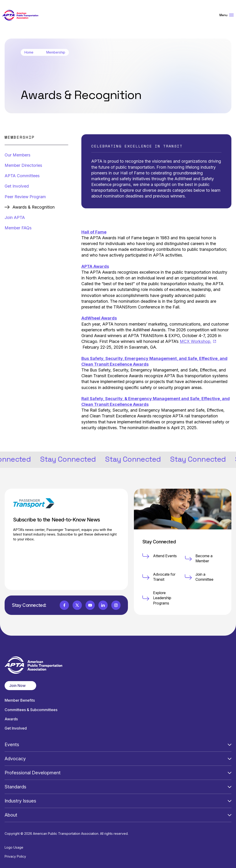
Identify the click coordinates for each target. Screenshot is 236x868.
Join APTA (15, 217)
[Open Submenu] (230, 745)
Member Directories (23, 165)
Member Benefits (20, 700)
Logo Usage (14, 847)
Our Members (18, 155)
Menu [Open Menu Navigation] (227, 15)
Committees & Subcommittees (31, 710)
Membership (56, 52)
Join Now (17, 685)
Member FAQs (18, 228)
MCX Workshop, (198, 341)
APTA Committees (22, 176)
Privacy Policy (15, 856)
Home (29, 52)
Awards (11, 719)
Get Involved (17, 186)
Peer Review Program (25, 197)
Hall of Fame (94, 232)
